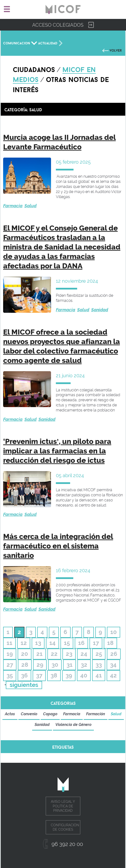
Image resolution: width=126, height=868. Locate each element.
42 (113, 675)
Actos (10, 714)
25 (99, 654)
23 (69, 654)
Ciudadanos (34, 69)
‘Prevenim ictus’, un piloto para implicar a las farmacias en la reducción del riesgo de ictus (57, 451)
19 (10, 654)
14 (52, 643)
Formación (96, 714)
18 (110, 643)
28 (25, 665)
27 (10, 665)
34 (113, 665)
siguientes (24, 685)
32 (84, 665)
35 (10, 675)
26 (114, 654)
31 (70, 665)
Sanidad (100, 310)
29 (40, 665)
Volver (116, 50)
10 (114, 632)
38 (54, 675)
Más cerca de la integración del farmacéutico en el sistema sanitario (58, 546)
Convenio (29, 714)
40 (84, 675)
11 (9, 643)
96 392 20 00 (67, 844)
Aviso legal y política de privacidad (63, 806)
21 (39, 654)
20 (25, 654)
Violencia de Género (73, 725)
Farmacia (13, 206)
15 (67, 643)
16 (81, 643)
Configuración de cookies (65, 827)
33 (99, 665)
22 (54, 654)
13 (38, 643)
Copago (50, 714)
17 (96, 643)
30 (55, 665)
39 (69, 675)
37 (39, 675)
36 (24, 675)
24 (84, 654)
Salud (30, 206)
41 (99, 675)
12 (24, 643)
